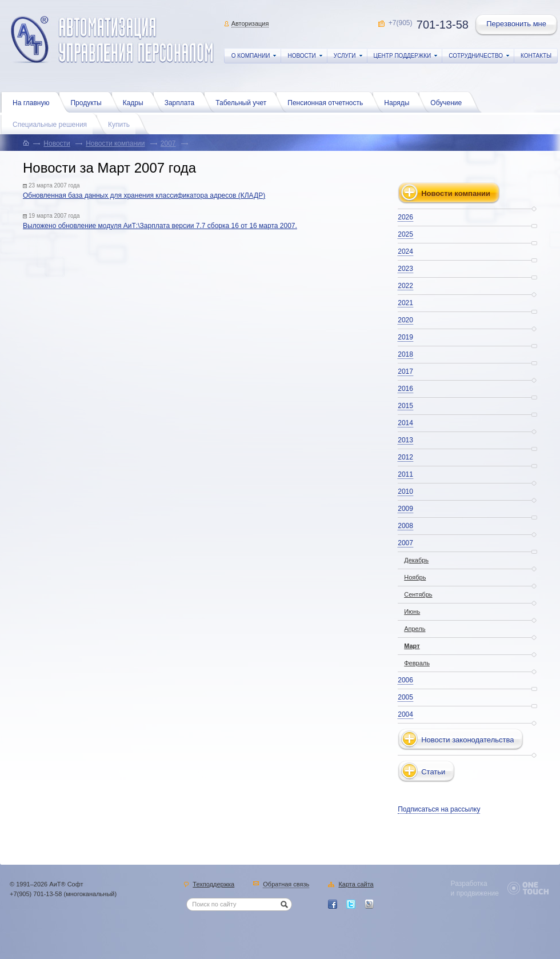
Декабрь (416, 560)
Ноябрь (415, 577)
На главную (34, 102)
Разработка (469, 884)
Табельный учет (244, 102)
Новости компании (115, 143)
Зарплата (183, 102)
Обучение (449, 102)
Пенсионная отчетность (328, 102)
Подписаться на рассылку (439, 809)
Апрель (415, 629)
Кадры (136, 102)
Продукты (89, 102)
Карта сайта (356, 885)
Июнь (412, 612)
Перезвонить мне (517, 25)
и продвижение (475, 893)
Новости (57, 143)
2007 (168, 143)
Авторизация (250, 23)
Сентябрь (418, 594)
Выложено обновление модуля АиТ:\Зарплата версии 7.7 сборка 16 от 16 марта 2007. (160, 226)
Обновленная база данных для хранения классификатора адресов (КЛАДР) (144, 195)
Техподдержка (213, 885)
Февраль (417, 663)
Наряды (399, 102)
